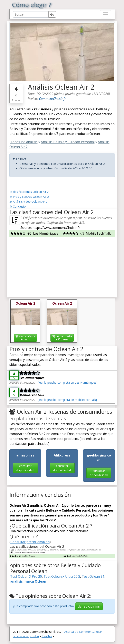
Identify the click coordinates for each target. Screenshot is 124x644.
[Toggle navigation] (106, 14)
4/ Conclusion (18, 206)
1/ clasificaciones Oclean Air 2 (29, 192)
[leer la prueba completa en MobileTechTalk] (67, 400)
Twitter (47, 636)
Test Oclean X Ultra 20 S (62, 576)
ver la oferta (25, 338)
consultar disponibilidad (25, 468)
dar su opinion (89, 606)
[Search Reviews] (31, 14)
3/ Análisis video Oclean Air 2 (28, 202)
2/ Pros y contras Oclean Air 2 (29, 197)
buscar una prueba (26, 636)
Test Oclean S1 (93, 576)
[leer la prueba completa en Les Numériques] (68, 382)
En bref (21, 159)
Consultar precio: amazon (30, 542)
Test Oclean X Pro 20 (26, 576)
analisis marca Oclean (28, 581)
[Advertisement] (62, 266)
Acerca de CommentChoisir (83, 632)
